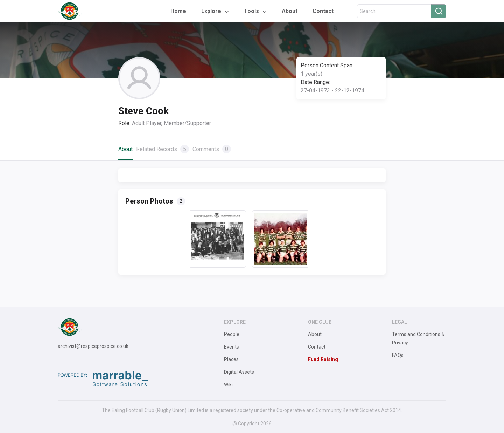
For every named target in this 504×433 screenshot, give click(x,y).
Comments (212, 149)
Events (232, 347)
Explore (211, 11)
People (232, 334)
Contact (323, 11)
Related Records (163, 149)
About (290, 11)
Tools (251, 11)
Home (178, 11)
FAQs (398, 355)
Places (231, 359)
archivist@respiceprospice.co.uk (93, 346)
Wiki (228, 385)
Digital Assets (239, 372)
